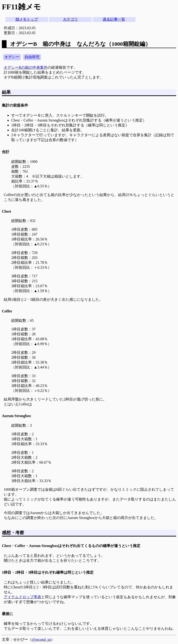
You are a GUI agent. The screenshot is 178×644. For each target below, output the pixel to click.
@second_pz (41, 639)
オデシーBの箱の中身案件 (26, 67)
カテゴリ (70, 19)
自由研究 (32, 57)
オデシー (12, 57)
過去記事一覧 (114, 19)
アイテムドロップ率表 (22, 597)
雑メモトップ (27, 19)
